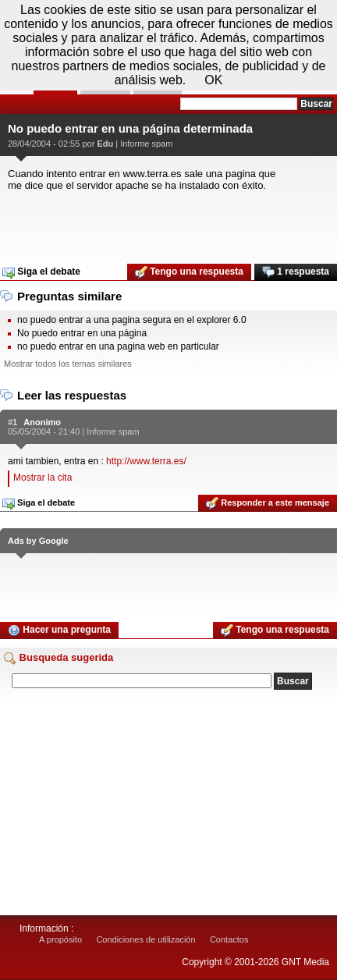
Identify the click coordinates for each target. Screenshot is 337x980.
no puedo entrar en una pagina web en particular (118, 346)
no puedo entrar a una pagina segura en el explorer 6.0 (132, 320)
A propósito (60, 939)
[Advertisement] (168, 222)
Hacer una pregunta (59, 630)
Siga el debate (41, 272)
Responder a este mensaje (268, 503)
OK (213, 80)
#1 (12, 422)
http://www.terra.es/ (146, 461)
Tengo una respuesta (189, 272)
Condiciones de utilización (145, 939)
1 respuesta (296, 272)
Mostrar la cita (43, 478)
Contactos (229, 939)
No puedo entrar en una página (82, 333)
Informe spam (146, 144)
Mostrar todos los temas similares (68, 364)
